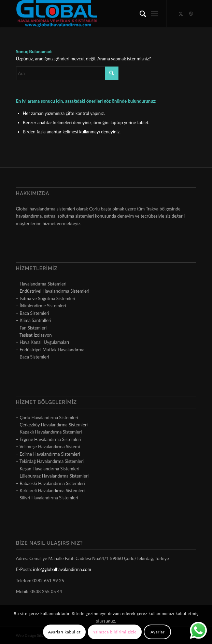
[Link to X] (181, 14)
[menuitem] (139, 14)
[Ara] (139, 14)
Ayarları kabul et (64, 632)
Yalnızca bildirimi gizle (115, 632)
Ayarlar (158, 632)
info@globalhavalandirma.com (62, 569)
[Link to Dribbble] (191, 14)
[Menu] (154, 14)
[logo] (88, 14)
